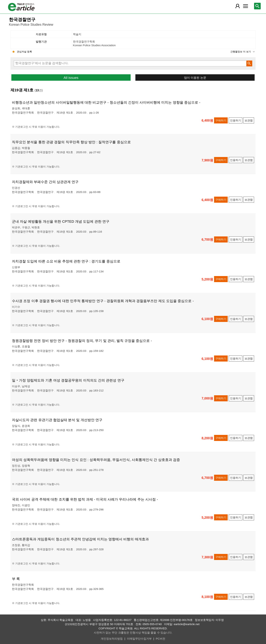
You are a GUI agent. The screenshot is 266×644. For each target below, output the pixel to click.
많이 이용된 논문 (195, 78)
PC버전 (160, 639)
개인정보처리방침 (112, 639)
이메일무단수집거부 (139, 639)
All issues (71, 78)
